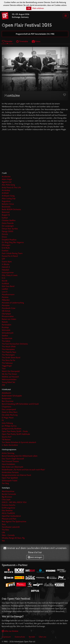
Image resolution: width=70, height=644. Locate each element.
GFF (3, 259)
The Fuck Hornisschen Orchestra (15, 344)
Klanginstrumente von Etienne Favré (16, 475)
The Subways (7, 363)
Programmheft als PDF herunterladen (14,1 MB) (35, 34)
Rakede (5, 322)
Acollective (6, 177)
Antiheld (5, 193)
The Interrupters (8, 349)
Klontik (5, 281)
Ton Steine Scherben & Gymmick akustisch (19, 442)
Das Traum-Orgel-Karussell (13, 459)
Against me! (7, 182)
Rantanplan (7, 325)
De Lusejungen (8, 226)
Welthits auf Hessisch (10, 377)
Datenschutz (20, 637)
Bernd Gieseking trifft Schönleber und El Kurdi (20, 404)
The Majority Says (9, 352)
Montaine (6, 305)
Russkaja (5, 327)
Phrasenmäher (8, 316)
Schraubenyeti (8, 333)
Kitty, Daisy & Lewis (10, 275)
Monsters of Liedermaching (13, 303)
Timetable (22, 41)
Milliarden (6, 300)
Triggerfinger (7, 366)
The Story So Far (8, 360)
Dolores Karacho (9, 505)
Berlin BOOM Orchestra (11, 209)
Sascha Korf (7, 437)
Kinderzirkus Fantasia (10, 472)
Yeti (3, 541)
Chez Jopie (6, 500)
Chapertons (7, 407)
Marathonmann (8, 294)
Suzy (4, 524)
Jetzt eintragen (35, 557)
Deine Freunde (8, 223)
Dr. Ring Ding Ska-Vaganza (13, 242)
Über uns (42, 637)
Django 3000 (7, 231)
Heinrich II (6, 267)
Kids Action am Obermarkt (12, 467)
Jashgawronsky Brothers (12, 429)
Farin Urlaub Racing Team (12, 253)
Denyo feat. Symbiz (10, 229)
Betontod (6, 212)
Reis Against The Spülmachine (14, 521)
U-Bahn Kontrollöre (10, 445)
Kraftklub (5, 283)
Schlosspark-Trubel (10, 481)
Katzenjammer (8, 273)
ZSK (3, 385)
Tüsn (4, 369)
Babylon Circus (8, 204)
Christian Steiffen (9, 220)
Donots (5, 234)
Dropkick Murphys (9, 240)
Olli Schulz (6, 311)
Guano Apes (7, 262)
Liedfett (5, 289)
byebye (5, 218)
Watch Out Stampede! (11, 371)
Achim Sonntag (8, 453)
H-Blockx (6, 264)
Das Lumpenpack (9, 409)
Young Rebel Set (8, 382)
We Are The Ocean (9, 374)
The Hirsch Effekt (9, 347)
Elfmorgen (6, 245)
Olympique (6, 314)
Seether (5, 336)
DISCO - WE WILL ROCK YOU (14, 502)
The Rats (5, 530)
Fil (3, 420)
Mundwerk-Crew (9, 308)
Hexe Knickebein (8, 464)
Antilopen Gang (8, 196)
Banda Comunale (9, 494)
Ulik (3, 532)
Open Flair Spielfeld (10, 478)
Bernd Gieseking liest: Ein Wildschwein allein (20, 456)
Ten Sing (5, 483)
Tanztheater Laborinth (11, 527)
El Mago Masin (8, 418)
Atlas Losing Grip (9, 198)
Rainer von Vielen (9, 319)
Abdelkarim (6, 393)
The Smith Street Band (11, 358)
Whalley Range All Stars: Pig (13, 538)
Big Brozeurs (7, 497)
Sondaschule (7, 338)
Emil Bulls (6, 248)
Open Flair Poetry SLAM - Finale (15, 431)
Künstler (7, 41)
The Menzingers (8, 355)
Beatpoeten (7, 398)
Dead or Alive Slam (10, 412)
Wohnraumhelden (9, 379)
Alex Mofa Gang (8, 185)
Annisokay (6, 190)
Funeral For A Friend (10, 256)
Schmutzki (6, 330)
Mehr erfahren (38, 8)
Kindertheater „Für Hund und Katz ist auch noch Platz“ (23, 470)
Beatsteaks (6, 207)
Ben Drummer (8, 401)
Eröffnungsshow (8, 508)
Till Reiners (6, 440)
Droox (4, 237)
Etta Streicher (7, 511)
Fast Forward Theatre (10, 461)
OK (29, 8)
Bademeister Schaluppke (12, 396)
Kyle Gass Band (8, 286)
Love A (5, 292)
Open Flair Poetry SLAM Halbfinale (16, 434)
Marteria (5, 297)
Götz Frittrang (7, 423)
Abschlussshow (8, 491)
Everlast (5, 251)
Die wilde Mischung (10, 415)
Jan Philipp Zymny (9, 426)
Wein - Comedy (8, 535)
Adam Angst (7, 179)
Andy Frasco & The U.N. (11, 188)
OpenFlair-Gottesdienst (11, 516)
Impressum (6, 637)
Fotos (36, 41)
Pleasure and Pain (9, 519)
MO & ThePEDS (8, 513)
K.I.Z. (4, 278)
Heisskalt (5, 270)
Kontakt (32, 637)
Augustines (6, 201)
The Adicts (6, 341)
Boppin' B (6, 215)
